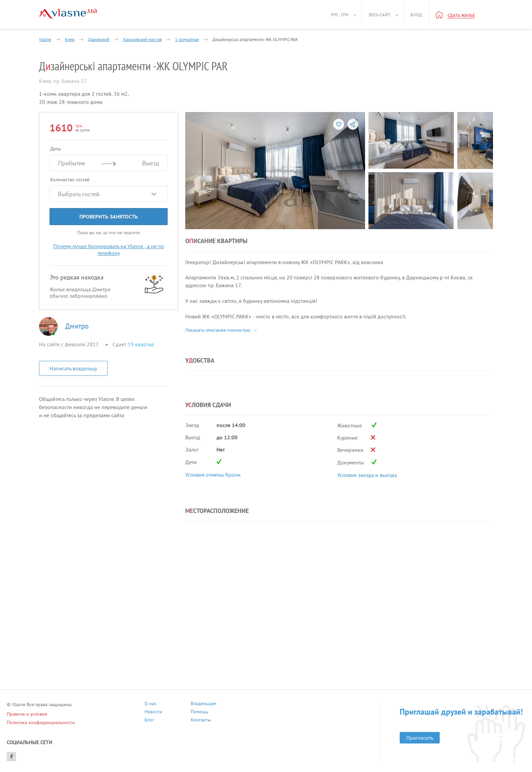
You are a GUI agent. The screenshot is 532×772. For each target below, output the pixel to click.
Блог (149, 721)
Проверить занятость (109, 217)
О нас (150, 704)
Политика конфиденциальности (41, 722)
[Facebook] (11, 757)
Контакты (201, 721)
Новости (153, 712)
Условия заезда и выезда (367, 475)
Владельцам (203, 704)
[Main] (68, 14)
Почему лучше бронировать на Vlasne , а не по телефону (109, 250)
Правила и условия (27, 714)
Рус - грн (340, 15)
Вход (416, 15)
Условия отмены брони (213, 475)
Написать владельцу (73, 368)
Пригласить (420, 738)
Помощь (199, 712)
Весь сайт (379, 15)
